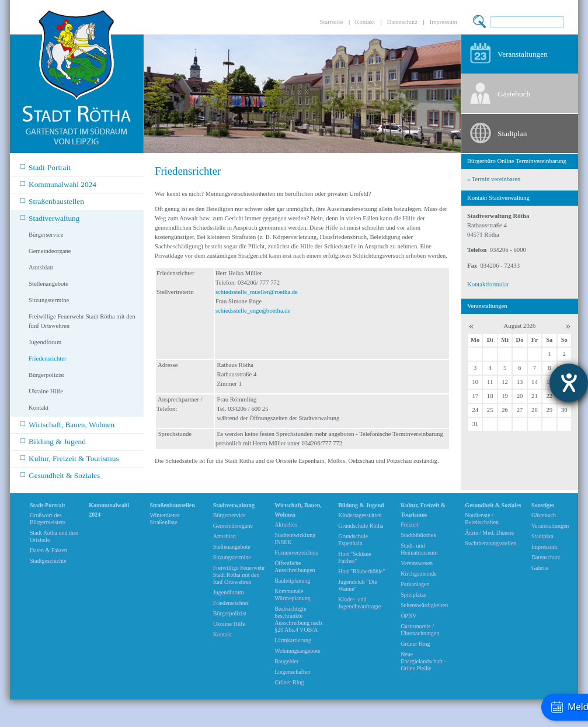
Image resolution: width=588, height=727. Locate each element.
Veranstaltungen (523, 54)
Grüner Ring (289, 682)
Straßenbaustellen (52, 201)
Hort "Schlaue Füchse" (355, 557)
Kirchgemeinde (419, 574)
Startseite (332, 22)
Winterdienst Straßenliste (164, 519)
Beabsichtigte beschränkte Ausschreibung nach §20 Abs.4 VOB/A (298, 619)
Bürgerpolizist (46, 375)
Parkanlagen (415, 584)
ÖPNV (408, 616)
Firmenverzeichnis (296, 553)
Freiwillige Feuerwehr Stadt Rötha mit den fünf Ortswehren (82, 321)
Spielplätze (413, 595)
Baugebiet (286, 661)
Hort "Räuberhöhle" (361, 571)
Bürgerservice (46, 235)
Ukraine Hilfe (46, 391)
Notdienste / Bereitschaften (482, 519)
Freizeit (410, 525)
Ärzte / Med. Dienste (489, 533)
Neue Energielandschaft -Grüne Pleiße (423, 661)
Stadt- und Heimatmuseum (419, 549)
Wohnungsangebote (298, 651)
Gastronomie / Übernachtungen (420, 630)
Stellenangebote (48, 284)
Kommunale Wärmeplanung (293, 595)
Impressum (443, 22)
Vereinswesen (417, 563)
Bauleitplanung (292, 581)
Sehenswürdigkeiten (424, 605)
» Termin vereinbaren (494, 179)
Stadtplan (512, 134)
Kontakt (365, 22)
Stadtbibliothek (418, 535)
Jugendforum (45, 342)
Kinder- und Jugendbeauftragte (359, 603)
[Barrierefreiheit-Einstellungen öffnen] (569, 383)
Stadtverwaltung (50, 218)
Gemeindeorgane (50, 251)
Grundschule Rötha (361, 526)
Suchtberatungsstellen (490, 543)
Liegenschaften (292, 672)
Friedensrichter (48, 359)
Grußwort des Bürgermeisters (48, 519)
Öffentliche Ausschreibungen (295, 567)
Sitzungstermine (49, 300)
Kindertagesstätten (360, 515)
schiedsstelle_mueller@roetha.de (257, 292)
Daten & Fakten (48, 550)
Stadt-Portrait (46, 167)
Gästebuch (514, 94)
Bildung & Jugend (53, 441)
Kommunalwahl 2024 (58, 184)
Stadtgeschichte (48, 561)
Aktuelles (286, 525)
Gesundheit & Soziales (60, 475)
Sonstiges (543, 505)
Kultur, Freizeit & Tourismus (70, 458)
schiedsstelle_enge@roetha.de (253, 311)
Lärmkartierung (293, 640)
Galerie (540, 568)
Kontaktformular (488, 284)
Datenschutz (403, 22)
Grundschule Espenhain (353, 540)
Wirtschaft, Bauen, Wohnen (67, 424)
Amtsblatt (41, 267)
